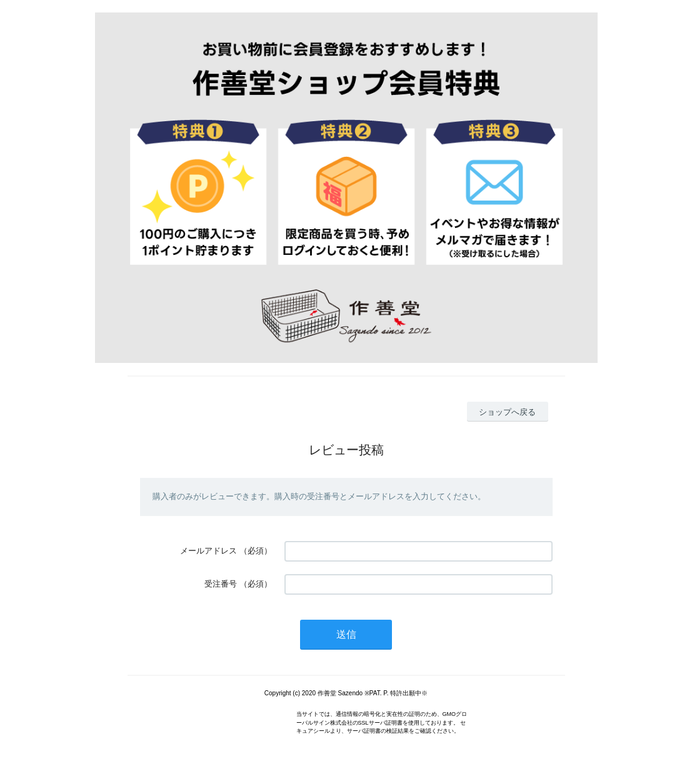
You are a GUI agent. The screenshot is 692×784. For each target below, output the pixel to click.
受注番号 (221, 584)
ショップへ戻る (507, 412)
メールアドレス (208, 551)
